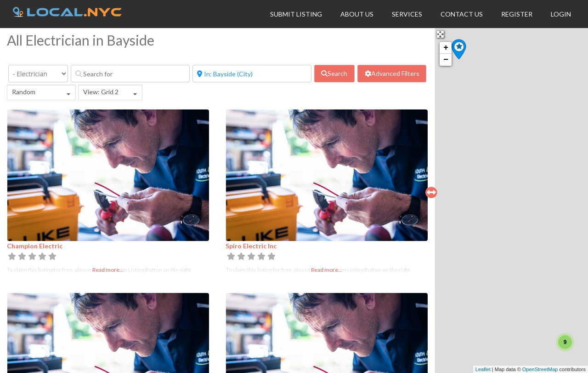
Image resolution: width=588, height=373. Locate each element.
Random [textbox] (24, 92)
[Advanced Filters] (392, 74)
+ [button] (446, 48)
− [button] (446, 60)
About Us (357, 14)
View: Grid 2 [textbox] (101, 92)
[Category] (38, 74)
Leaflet (483, 369)
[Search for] (130, 74)
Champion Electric (35, 246)
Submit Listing (296, 14)
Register (517, 14)
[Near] (252, 74)
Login (561, 14)
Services (407, 14)
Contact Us (462, 14)
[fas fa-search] (334, 74)
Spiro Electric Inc (251, 246)
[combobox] (41, 92)
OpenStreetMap (540, 369)
